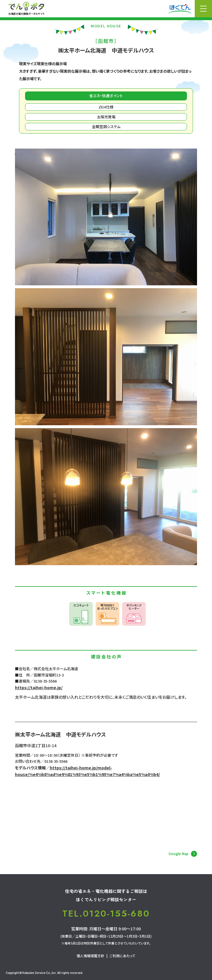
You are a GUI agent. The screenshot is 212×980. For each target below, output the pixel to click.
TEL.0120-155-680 (106, 914)
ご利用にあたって (122, 956)
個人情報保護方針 (90, 956)
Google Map (183, 854)
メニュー (203, 9)
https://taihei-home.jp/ (39, 687)
